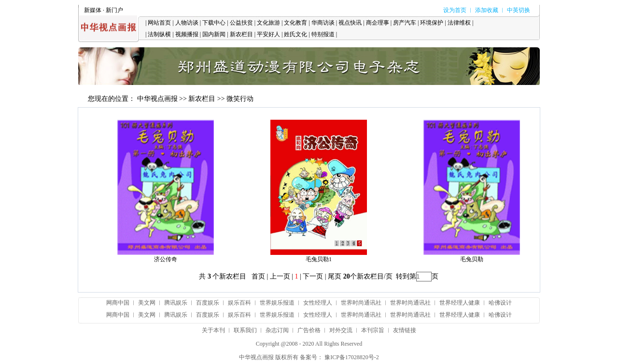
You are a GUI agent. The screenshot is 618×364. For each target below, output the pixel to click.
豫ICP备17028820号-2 (352, 357)
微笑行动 (240, 99)
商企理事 (378, 23)
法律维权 (459, 23)
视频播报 (187, 34)
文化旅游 (268, 23)
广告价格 (309, 330)
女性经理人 (318, 303)
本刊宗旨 (373, 330)
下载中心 (214, 23)
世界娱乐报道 (277, 303)
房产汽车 (405, 23)
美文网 (147, 303)
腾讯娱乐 (176, 303)
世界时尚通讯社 (361, 303)
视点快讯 (350, 23)
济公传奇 (166, 259)
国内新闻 (214, 34)
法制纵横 (159, 34)
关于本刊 (213, 330)
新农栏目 (241, 34)
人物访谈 (187, 23)
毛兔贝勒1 (319, 259)
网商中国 (118, 303)
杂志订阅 (277, 330)
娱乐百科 (239, 303)
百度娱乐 (208, 303)
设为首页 (455, 10)
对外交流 (341, 330)
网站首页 (159, 23)
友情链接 (405, 330)
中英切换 (519, 10)
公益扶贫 (241, 23)
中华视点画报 (157, 99)
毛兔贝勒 (472, 259)
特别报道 (323, 34)
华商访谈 (323, 23)
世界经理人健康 (460, 303)
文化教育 (295, 23)
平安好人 (268, 34)
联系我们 (245, 330)
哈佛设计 (500, 303)
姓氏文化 (295, 34)
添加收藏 (487, 10)
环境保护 (432, 23)
